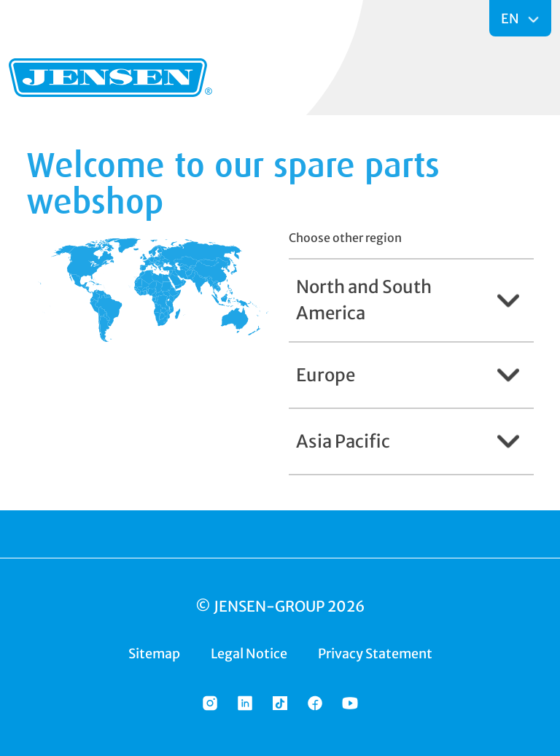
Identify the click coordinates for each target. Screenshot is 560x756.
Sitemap (154, 654)
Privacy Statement (375, 654)
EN (511, 19)
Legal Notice (249, 654)
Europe (326, 375)
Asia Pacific (343, 441)
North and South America (364, 300)
